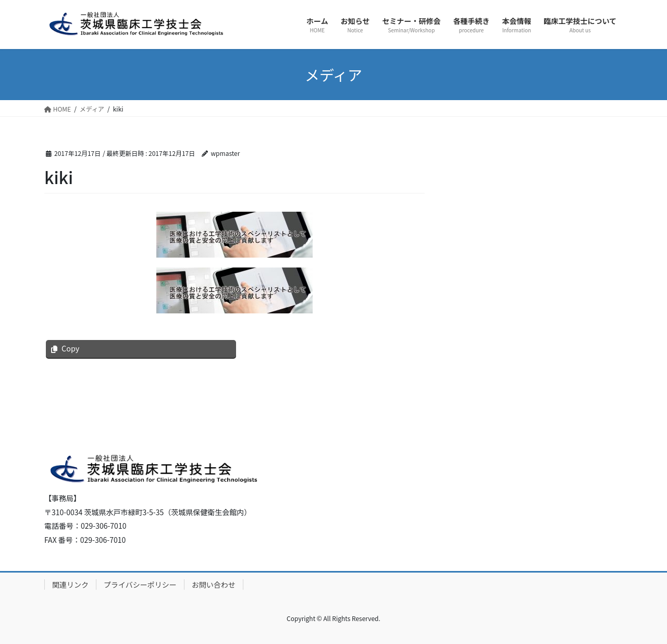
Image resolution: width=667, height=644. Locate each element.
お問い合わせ (214, 585)
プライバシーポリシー (140, 585)
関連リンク (70, 585)
